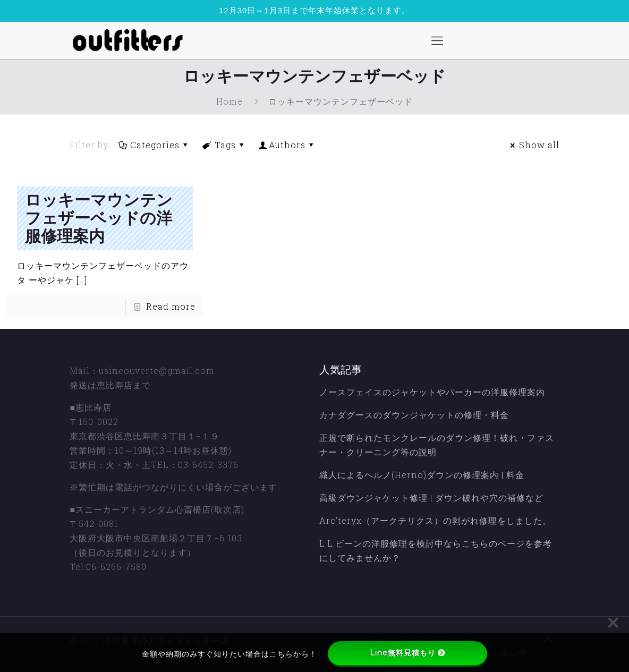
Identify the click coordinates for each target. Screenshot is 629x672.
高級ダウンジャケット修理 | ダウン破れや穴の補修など (431, 497)
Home (229, 101)
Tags (224, 145)
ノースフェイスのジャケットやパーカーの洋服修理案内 (432, 392)
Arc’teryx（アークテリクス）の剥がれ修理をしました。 (435, 520)
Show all (533, 145)
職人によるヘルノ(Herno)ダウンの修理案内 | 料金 (422, 475)
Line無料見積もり (407, 653)
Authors (287, 145)
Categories (154, 145)
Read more (171, 306)
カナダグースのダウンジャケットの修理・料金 (414, 415)
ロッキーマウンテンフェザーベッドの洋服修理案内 (99, 218)
